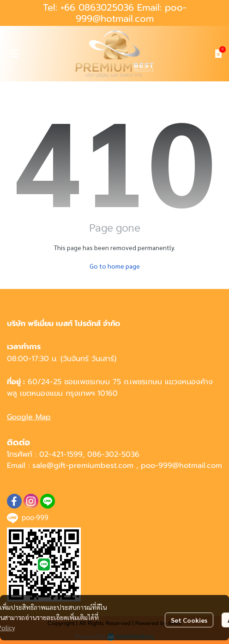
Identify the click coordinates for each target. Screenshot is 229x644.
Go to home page (115, 266)
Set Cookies (189, 620)
